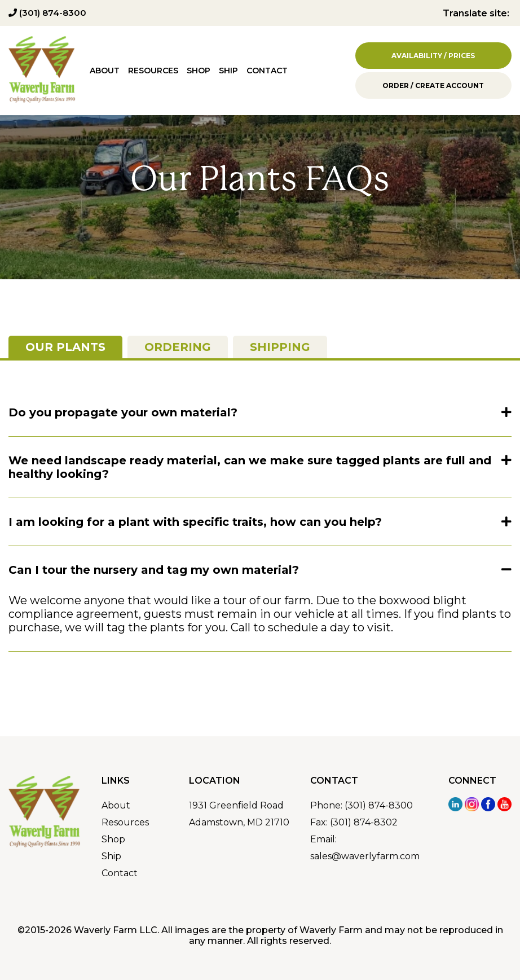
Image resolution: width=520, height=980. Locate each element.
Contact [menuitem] (267, 71)
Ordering (178, 347)
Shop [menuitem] (199, 71)
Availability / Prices (433, 56)
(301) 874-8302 (364, 822)
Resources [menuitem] (153, 71)
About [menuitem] (105, 71)
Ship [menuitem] (228, 71)
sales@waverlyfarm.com (365, 856)
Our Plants (65, 347)
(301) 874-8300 (47, 13)
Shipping (280, 347)
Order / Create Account (433, 85)
